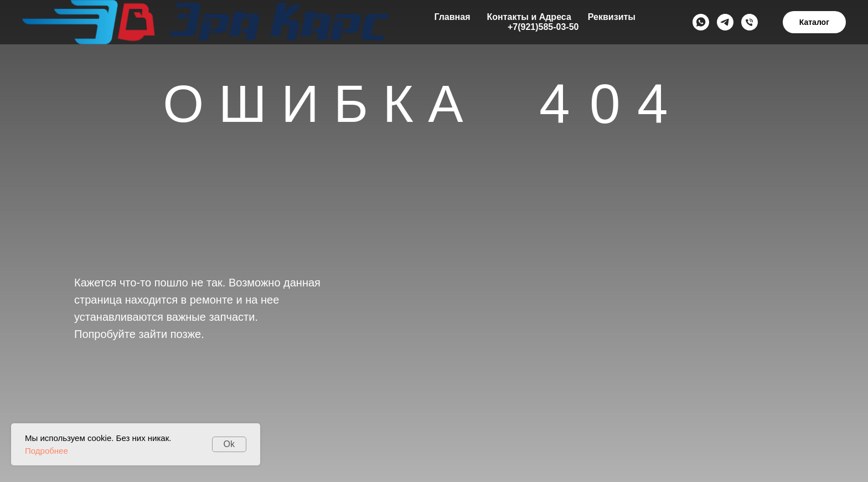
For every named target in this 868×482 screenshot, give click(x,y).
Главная (452, 17)
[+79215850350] (750, 22)
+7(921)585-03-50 (543, 27)
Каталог (814, 22)
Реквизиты (612, 17)
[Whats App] (701, 22)
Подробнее (46, 451)
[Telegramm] (725, 22)
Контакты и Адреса (529, 17)
